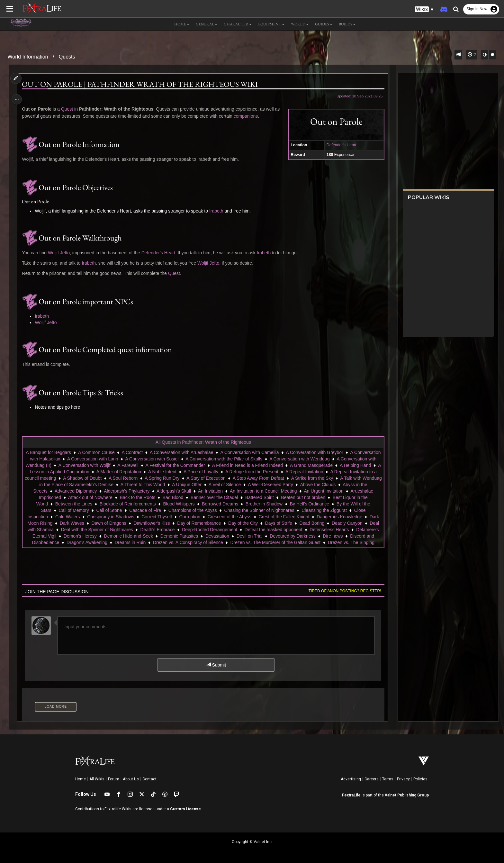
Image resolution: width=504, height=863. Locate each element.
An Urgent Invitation (71, 497)
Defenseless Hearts (90, 536)
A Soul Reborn (203, 478)
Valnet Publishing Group (407, 795)
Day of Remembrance (253, 523)
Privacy (403, 779)
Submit (216, 665)
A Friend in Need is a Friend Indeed (303, 465)
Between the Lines (141, 504)
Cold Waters (106, 517)
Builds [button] (347, 24)
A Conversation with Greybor (328, 452)
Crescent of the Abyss (267, 517)
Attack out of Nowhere (173, 497)
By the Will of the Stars (78, 510)
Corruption (228, 517)
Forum (114, 779)
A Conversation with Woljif (140, 465)
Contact (149, 779)
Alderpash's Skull (263, 491)
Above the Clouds (72, 491)
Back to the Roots (220, 497)
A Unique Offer (274, 485)
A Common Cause (110, 452)
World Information (28, 57)
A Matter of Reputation (192, 472)
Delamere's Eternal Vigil (141, 536)
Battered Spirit (342, 497)
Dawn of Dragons (163, 523)
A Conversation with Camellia (263, 452)
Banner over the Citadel (297, 497)
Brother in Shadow (332, 504)
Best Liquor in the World (91, 504)
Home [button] (182, 24)
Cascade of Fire (195, 510)
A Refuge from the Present (325, 472)
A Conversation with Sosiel (184, 459)
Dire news (107, 542)
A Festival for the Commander (231, 465)
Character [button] (238, 24)
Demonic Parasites (288, 536)
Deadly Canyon (77, 530)
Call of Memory (123, 510)
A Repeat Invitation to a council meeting (96, 478)
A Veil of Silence (311, 485)
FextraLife (351, 795)
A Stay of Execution (286, 478)
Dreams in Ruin (248, 542)
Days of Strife (333, 523)
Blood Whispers (246, 504)
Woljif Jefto (61, 253)
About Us (131, 779)
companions (248, 116)
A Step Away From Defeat (338, 478)
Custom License (185, 809)
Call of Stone (159, 510)
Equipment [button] (271, 24)
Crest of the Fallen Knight (322, 517)
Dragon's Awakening (204, 542)
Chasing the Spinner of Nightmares (309, 510)
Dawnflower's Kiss (206, 523)
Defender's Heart (339, 145)
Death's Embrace (240, 530)
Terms (388, 779)
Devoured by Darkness (67, 542)
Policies (420, 779)
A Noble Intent (236, 472)
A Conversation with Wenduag (332, 459)
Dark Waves (126, 523)
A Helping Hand (76, 472)
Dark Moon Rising (89, 523)
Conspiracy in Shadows (149, 517)
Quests (67, 57)
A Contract (145, 452)
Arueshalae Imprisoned (121, 497)
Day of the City (297, 523)
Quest (69, 109)
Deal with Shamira (118, 530)
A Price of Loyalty (274, 472)
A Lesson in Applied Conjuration (131, 472)
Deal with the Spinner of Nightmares (179, 530)
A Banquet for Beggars (62, 452)
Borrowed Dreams (288, 504)
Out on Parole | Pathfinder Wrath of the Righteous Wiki (142, 84)
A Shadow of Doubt (162, 478)
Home (81, 779)
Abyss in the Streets (117, 491)
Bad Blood (256, 497)
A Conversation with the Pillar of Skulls (256, 459)
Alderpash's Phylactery (216, 491)
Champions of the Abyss (242, 510)
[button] (424, 9)
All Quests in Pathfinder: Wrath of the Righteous (203, 442)
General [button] (207, 24)
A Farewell (183, 465)
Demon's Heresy (189, 536)
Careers (372, 779)
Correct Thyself (195, 517)
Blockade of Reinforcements (195, 504)
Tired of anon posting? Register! (342, 591)
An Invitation (300, 491)
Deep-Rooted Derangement (292, 530)
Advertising (351, 779)
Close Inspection (70, 517)
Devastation (326, 536)
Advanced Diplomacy (165, 491)
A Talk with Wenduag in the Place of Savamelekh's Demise (141, 485)
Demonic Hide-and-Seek (237, 536)
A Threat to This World (229, 485)
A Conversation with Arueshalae (195, 452)
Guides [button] (324, 24)
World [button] (300, 24)
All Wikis (97, 779)
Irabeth (218, 211)
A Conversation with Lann (125, 459)
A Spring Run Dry (242, 478)
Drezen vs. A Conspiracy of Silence (305, 542)
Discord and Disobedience (150, 542)
